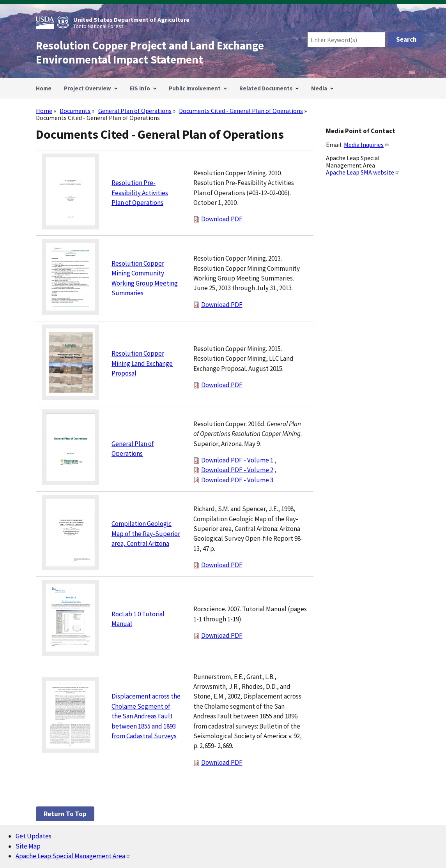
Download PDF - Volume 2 (237, 470)
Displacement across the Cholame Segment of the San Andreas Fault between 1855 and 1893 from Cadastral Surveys (146, 716)
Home (44, 111)
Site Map (28, 846)
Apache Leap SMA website (363, 172)
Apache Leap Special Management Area (73, 856)
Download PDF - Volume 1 (237, 460)
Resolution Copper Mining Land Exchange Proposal (142, 363)
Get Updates (34, 836)
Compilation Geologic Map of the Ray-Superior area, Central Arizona (146, 534)
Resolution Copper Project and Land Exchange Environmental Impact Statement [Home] (150, 53)
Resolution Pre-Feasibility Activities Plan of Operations (140, 193)
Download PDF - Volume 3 (237, 480)
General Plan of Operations (135, 111)
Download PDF (222, 219)
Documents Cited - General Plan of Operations (241, 111)
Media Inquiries (366, 145)
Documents (75, 111)
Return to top (65, 814)
